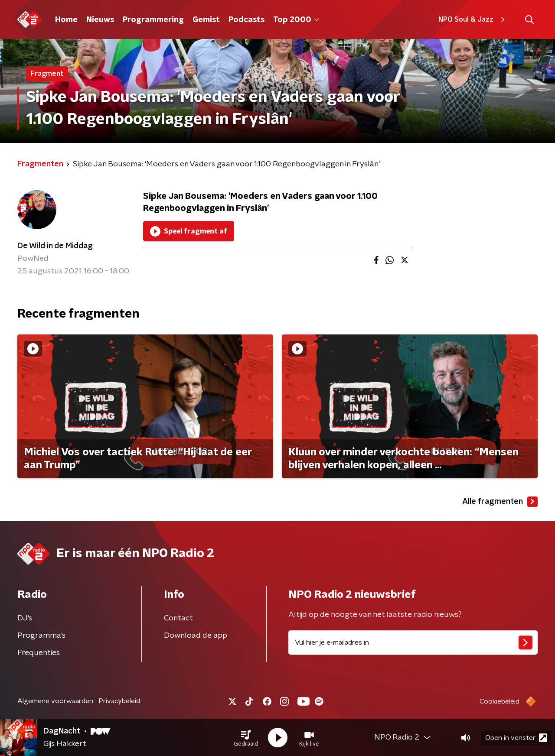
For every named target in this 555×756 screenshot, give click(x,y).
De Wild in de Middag (55, 246)
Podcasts (246, 20)
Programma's (41, 636)
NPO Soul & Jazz (473, 19)
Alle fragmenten (500, 502)
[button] (246, 738)
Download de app (196, 636)
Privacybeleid (119, 701)
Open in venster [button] (516, 738)
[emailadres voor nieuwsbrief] (413, 642)
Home (66, 20)
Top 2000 (296, 20)
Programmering (153, 20)
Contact (178, 618)
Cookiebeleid (499, 701)
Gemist (206, 20)
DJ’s (25, 618)
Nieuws (100, 20)
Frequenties (39, 653)
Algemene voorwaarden (55, 701)
